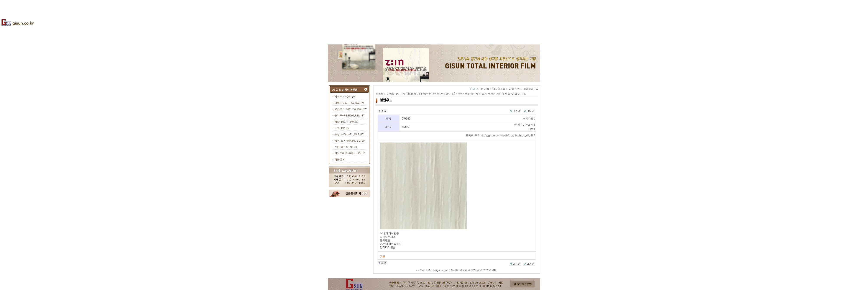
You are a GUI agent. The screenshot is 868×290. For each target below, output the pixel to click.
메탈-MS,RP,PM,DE (346, 122)
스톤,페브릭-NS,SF (346, 147)
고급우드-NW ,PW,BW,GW (351, 109)
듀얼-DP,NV (342, 128)
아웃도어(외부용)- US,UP (350, 153)
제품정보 (340, 159)
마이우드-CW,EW (345, 96)
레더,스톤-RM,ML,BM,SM (350, 140)
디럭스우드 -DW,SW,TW (349, 103)
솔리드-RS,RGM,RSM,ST (349, 115)
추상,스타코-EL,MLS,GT (349, 134)
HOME (473, 89)
